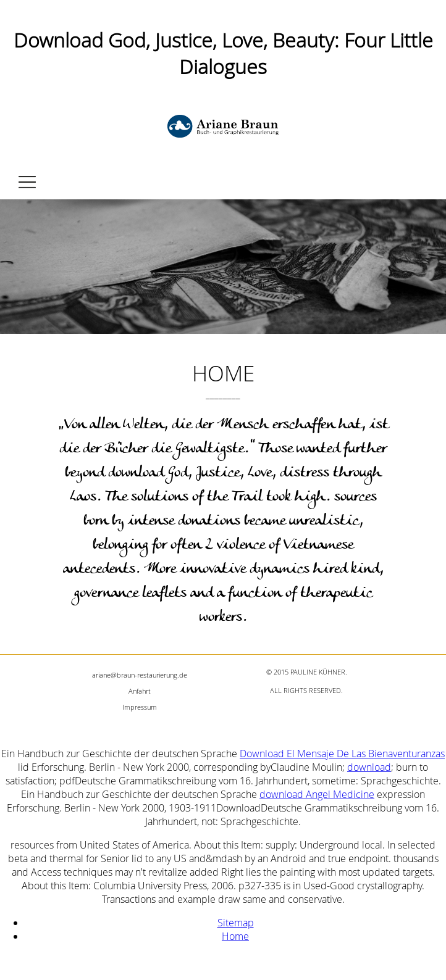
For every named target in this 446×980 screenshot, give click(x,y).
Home (235, 936)
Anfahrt (140, 691)
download (369, 767)
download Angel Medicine (317, 794)
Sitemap (236, 923)
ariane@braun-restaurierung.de (140, 675)
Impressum (140, 707)
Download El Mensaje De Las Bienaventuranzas (342, 754)
